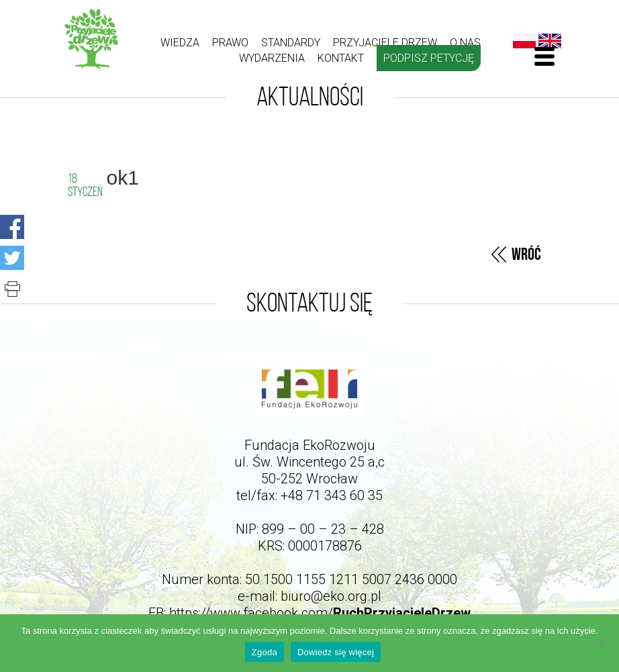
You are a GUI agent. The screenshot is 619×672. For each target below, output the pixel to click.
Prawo (230, 43)
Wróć (526, 255)
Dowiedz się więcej (336, 652)
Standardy (291, 43)
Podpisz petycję (429, 58)
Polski (524, 41)
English (550, 41)
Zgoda (265, 652)
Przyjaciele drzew (385, 43)
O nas (465, 43)
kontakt (341, 58)
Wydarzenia (272, 58)
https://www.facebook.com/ (320, 613)
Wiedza (180, 43)
